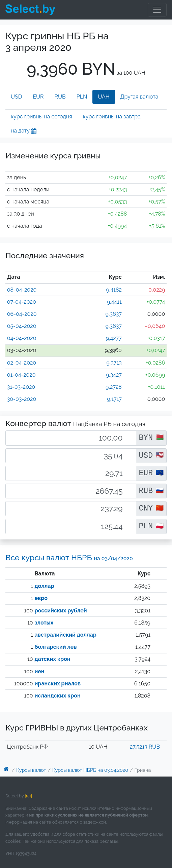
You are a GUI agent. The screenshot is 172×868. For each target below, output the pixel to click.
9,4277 (114, 338)
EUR (38, 97)
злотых (44, 623)
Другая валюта (139, 97)
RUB (60, 97)
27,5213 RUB (145, 747)
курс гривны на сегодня (41, 117)
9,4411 (114, 302)
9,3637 (114, 314)
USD (16, 97)
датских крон (52, 659)
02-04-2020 (22, 363)
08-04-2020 (22, 290)
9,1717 (114, 399)
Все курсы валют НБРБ (69, 557)
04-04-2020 (22, 338)
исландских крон (57, 696)
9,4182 (114, 290)
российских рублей (61, 611)
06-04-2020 (22, 314)
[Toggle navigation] (157, 10)
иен (39, 671)
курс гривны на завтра (112, 117)
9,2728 (114, 387)
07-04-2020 (22, 302)
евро (41, 598)
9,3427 (114, 375)
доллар (44, 586)
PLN (82, 97)
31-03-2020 (21, 387)
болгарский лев (55, 647)
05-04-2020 (22, 326)
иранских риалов (57, 684)
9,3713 (114, 363)
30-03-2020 (22, 399)
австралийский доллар (65, 635)
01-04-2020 (21, 375)
